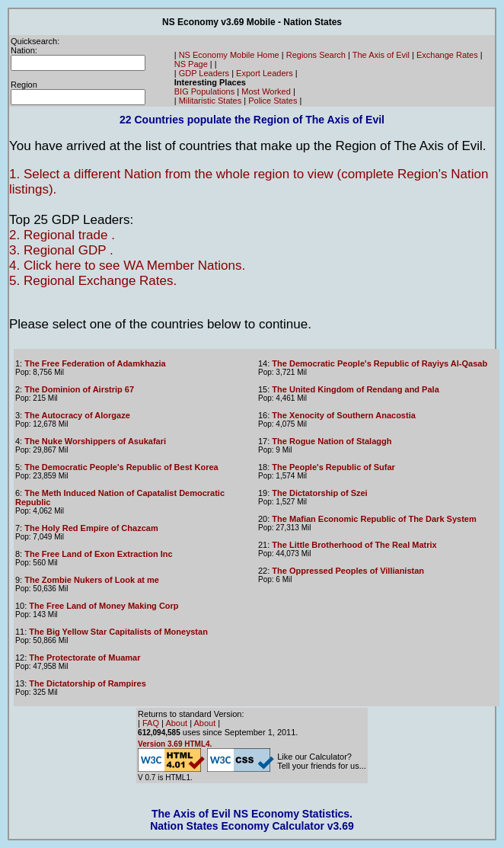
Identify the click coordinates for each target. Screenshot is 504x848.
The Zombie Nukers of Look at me (92, 580)
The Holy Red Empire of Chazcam (91, 528)
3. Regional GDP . (61, 250)
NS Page (191, 64)
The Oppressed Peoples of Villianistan (348, 571)
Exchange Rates (447, 55)
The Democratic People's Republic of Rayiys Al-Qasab (380, 363)
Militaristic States (211, 101)
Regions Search (316, 55)
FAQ (151, 723)
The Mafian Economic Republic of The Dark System (374, 519)
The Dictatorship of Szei (319, 493)
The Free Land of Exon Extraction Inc (98, 554)
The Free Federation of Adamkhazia (95, 363)
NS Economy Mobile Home (229, 55)
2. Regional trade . (62, 235)
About (176, 723)
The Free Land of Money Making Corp (104, 606)
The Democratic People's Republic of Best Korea (121, 467)
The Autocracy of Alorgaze (77, 415)
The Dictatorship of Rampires (87, 683)
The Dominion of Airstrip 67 (79, 389)
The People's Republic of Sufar (333, 467)
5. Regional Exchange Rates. (93, 281)
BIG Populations (205, 91)
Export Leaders (265, 73)
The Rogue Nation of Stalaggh (332, 441)
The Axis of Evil (381, 55)
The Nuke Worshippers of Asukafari (95, 441)
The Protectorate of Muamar (85, 658)
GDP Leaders (204, 73)
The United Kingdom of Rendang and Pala (355, 389)
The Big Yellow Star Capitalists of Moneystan (118, 632)
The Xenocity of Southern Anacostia (343, 415)
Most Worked (266, 91)
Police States (273, 101)
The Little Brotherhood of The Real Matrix (354, 545)
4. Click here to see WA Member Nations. (127, 266)
